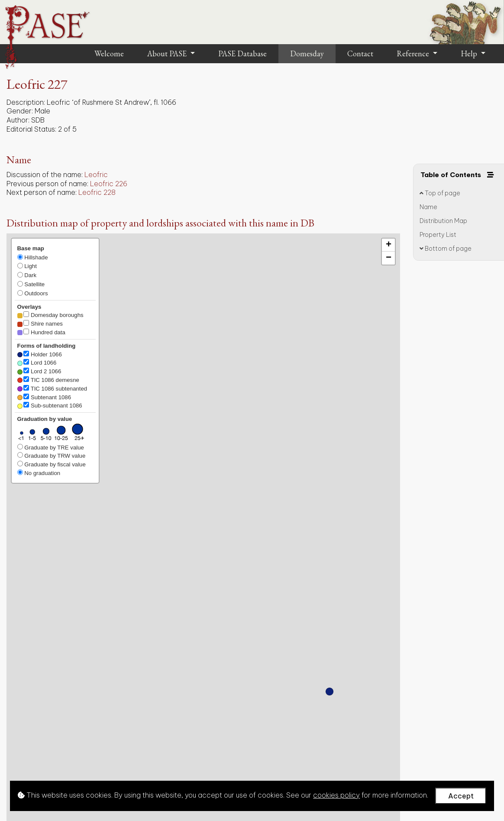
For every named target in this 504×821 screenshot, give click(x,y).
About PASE (168, 53)
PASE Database (242, 53)
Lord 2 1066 (39, 371)
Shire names (40, 323)
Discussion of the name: (45, 175)
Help (470, 53)
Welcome (109, 53)
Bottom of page (446, 249)
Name (428, 207)
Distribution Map (443, 221)
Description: (26, 102)
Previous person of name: (47, 184)
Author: (18, 120)
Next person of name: (42, 192)
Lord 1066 (37, 362)
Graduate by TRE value (51, 447)
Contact (360, 53)
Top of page (440, 193)
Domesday (307, 53)
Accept (461, 796)
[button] (330, 692)
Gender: (20, 111)
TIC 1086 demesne (48, 380)
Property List (438, 235)
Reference (414, 53)
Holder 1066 (40, 354)
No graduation (39, 473)
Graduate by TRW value (52, 456)
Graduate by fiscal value (52, 464)
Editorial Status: (31, 129)
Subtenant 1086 (44, 397)
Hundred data (41, 332)
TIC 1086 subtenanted (52, 388)
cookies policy (336, 795)
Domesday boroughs (50, 315)
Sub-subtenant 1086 (50, 405)
